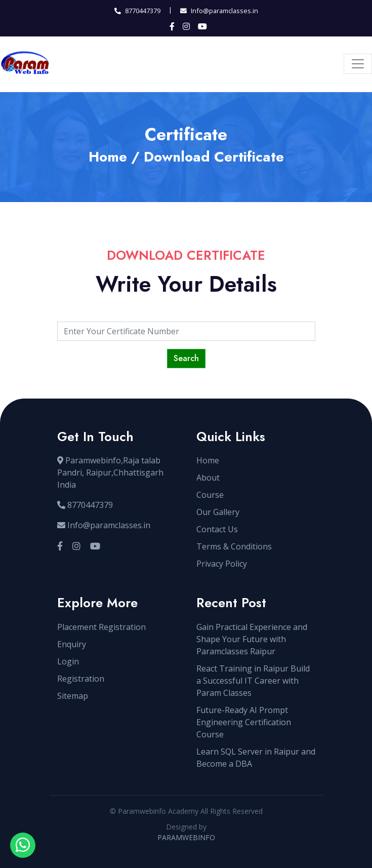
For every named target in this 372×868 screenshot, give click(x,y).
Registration (81, 679)
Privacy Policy (222, 564)
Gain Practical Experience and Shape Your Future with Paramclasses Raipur (252, 639)
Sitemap (73, 696)
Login (68, 661)
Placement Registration (101, 627)
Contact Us (217, 529)
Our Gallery (218, 512)
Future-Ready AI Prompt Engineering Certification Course (244, 722)
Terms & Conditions (234, 546)
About (208, 478)
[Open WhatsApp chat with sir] (23, 845)
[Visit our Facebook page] (60, 546)
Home (108, 156)
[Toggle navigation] (358, 64)
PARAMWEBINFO (186, 837)
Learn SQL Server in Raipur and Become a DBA (256, 758)
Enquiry (72, 644)
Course (210, 495)
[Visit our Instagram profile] (76, 546)
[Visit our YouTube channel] (95, 546)
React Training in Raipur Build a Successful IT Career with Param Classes (253, 681)
